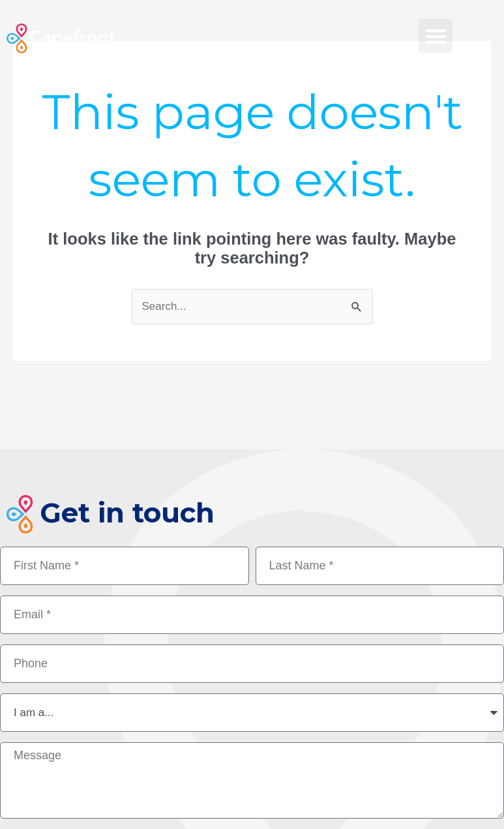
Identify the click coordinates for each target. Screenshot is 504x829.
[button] (436, 36)
